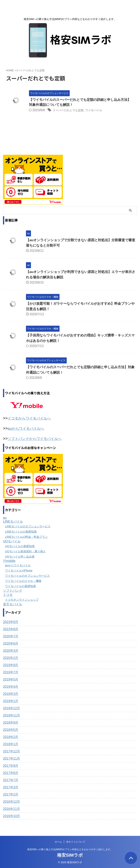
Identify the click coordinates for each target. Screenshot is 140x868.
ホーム (58, 842)
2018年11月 (11, 715)
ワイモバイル (99, 111)
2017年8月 (11, 773)
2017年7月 (11, 780)
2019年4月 (11, 686)
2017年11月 (11, 758)
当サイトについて (76, 842)
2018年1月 (11, 744)
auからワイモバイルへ (28, 429)
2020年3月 (11, 650)
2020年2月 (11, 658)
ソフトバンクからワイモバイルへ (38, 438)
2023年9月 (11, 622)
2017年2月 (11, 794)
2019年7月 (11, 672)
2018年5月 (11, 730)
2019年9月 (11, 665)
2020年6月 (11, 643)
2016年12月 (11, 801)
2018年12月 (11, 708)
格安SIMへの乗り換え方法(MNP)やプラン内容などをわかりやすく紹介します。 (70, 849)
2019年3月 (11, 694)
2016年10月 (11, 816)
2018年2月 (11, 737)
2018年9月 (11, 722)
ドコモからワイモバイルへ (32, 419)
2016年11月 (11, 809)
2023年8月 (11, 629)
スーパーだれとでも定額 (70, 111)
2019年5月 (11, 679)
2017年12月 (11, 751)
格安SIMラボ (70, 855)
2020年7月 (11, 636)
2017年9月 (11, 765)
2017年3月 (11, 787)
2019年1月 (11, 701)
